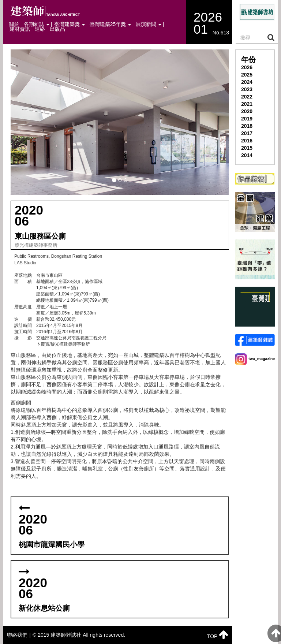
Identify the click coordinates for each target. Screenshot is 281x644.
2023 (247, 89)
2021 (247, 104)
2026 (247, 67)
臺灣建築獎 (70, 24)
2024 (247, 82)
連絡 (40, 29)
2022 (247, 97)
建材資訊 (20, 29)
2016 (247, 141)
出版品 (57, 29)
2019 (247, 119)
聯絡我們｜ (20, 635)
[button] (120, 122)
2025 (247, 75)
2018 (247, 126)
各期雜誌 (37, 24)
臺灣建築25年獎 (110, 24)
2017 (247, 133)
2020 (247, 111)
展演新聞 (149, 24)
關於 (14, 24)
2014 (247, 155)
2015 (247, 148)
